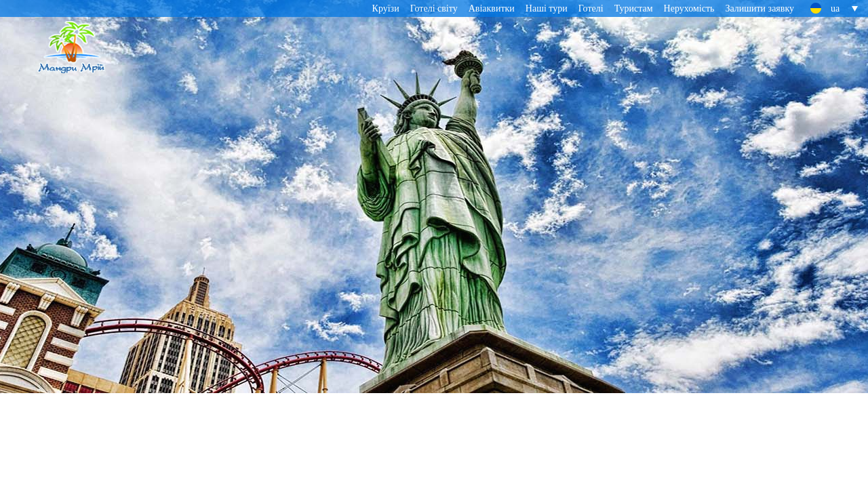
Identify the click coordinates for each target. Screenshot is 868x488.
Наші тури (547, 8)
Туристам (634, 8)
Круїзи (386, 8)
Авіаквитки (492, 8)
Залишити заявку (759, 8)
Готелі (591, 8)
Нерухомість (689, 8)
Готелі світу (434, 8)
